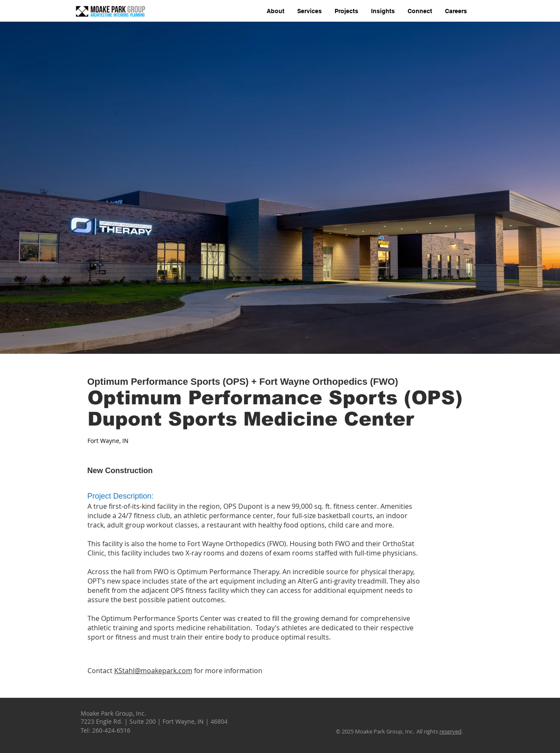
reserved (450, 731)
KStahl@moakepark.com (153, 671)
